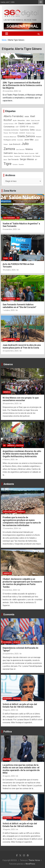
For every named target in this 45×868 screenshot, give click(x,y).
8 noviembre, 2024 (10, 590)
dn (20, 91)
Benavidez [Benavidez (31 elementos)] (21, 120)
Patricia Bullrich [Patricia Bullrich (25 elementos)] (26, 156)
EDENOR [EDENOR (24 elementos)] (22, 133)
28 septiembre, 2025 (10, 404)
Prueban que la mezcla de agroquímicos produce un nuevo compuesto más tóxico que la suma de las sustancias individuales (22, 521)
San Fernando (9, 218)
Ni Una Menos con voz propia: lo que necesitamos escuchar (21, 399)
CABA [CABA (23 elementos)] (28, 121)
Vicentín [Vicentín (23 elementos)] (21, 164)
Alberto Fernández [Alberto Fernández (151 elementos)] (14, 116)
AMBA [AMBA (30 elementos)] (27, 117)
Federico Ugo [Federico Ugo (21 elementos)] (30, 133)
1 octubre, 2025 (9, 310)
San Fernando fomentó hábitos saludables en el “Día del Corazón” (19, 306)
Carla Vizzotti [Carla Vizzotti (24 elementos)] (35, 121)
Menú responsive (41, 2)
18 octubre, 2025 (9, 270)
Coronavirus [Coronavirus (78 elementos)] (9, 127)
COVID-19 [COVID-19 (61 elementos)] (24, 127)
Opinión (17, 642)
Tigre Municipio (10, 77)
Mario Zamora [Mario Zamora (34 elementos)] (19, 153)
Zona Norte (10, 191)
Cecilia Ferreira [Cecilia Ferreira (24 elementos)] (9, 124)
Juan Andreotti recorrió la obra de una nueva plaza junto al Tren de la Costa (22, 346)
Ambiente (9, 484)
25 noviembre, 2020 (10, 91)
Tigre (6, 258)
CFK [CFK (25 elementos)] (16, 124)
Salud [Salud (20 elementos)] (5, 160)
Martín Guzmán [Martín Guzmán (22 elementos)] (30, 153)
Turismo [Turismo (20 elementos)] (15, 165)
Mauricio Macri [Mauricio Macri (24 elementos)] (8, 156)
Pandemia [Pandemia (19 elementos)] (17, 156)
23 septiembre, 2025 (10, 351)
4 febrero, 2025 (8, 460)
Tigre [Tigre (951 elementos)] (7, 164)
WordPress (30, 864)
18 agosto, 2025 (9, 710)
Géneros (8, 364)
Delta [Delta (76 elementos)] (32, 130)
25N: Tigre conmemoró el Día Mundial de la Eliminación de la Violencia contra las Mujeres (22, 85)
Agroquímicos (9, 512)
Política (20, 446)
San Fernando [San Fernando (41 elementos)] (13, 159)
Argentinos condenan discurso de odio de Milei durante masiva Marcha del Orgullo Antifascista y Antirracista (22, 454)
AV (4, 446)
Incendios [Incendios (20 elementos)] (20, 140)
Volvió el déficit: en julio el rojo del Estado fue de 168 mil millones (20, 706)
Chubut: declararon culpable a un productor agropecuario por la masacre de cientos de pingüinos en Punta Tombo (22, 583)
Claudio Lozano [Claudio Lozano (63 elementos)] (25, 123)
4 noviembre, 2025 (10, 229)
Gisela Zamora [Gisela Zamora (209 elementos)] (26, 136)
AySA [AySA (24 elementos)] (15, 121)
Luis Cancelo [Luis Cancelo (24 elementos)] (20, 149)
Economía (9, 614)
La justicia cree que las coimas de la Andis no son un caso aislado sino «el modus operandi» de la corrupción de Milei (21, 769)
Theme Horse (34, 860)
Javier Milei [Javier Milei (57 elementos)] (29, 140)
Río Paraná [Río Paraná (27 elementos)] (36, 156)
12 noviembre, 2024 (10, 528)
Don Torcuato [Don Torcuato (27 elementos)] (14, 133)
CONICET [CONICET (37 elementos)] (36, 124)
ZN (19, 77)
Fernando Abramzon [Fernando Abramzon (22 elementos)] (10, 137)
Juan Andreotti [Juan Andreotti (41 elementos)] (15, 144)
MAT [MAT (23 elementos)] (37, 153)
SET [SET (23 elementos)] (36, 160)
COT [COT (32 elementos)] (17, 127)
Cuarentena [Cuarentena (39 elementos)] (24, 130)
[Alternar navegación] (7, 34)
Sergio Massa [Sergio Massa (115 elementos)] (27, 159)
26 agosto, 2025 (9, 776)
